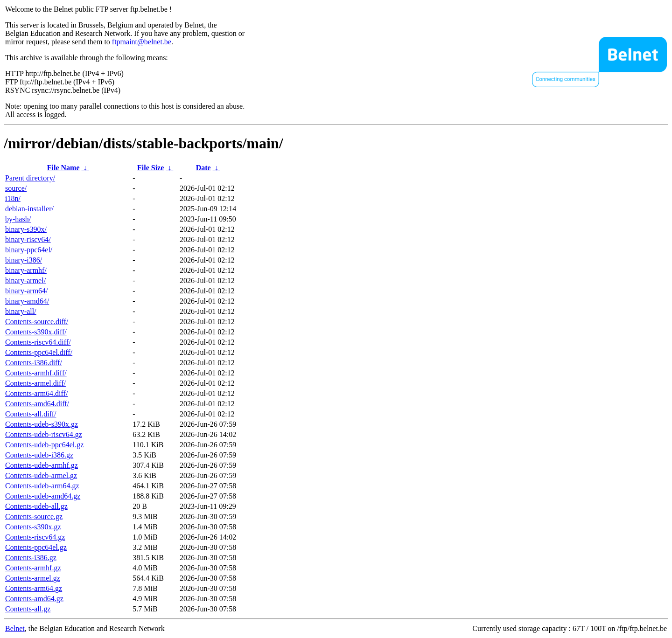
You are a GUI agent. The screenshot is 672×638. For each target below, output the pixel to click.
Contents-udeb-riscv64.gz (44, 434)
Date (203, 168)
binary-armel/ (25, 281)
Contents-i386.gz (31, 558)
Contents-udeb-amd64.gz (43, 496)
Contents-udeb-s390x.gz (42, 424)
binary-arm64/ (27, 291)
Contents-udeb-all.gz (36, 506)
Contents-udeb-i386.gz (39, 455)
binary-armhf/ (26, 270)
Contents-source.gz (34, 517)
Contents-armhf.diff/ (36, 373)
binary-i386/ (24, 260)
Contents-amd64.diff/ (37, 404)
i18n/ (13, 198)
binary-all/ (21, 311)
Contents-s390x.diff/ (36, 332)
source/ (16, 188)
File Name (63, 168)
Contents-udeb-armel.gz (41, 475)
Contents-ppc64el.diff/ (39, 352)
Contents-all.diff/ (31, 414)
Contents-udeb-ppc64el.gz (44, 445)
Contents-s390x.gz (33, 527)
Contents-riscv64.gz (35, 537)
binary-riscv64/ (28, 239)
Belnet (15, 628)
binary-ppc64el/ (29, 250)
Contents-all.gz (28, 609)
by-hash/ (18, 219)
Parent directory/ (30, 178)
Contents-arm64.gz (34, 588)
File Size (150, 168)
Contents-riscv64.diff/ (38, 342)
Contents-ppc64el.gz (36, 547)
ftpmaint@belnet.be (142, 42)
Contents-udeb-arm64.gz (42, 486)
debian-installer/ (29, 209)
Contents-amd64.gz (34, 599)
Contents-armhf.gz (33, 568)
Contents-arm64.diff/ (36, 393)
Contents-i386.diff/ (34, 363)
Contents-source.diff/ (37, 322)
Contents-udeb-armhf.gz (42, 465)
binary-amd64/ (27, 301)
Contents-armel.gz (33, 578)
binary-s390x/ (26, 229)
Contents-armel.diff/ (35, 383)
